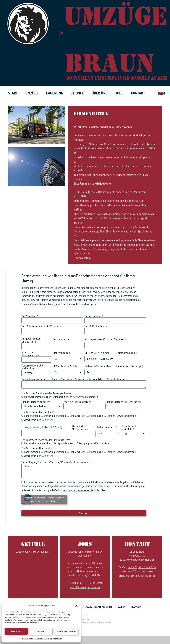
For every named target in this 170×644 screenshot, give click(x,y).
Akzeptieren (16, 631)
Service (77, 93)
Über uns (99, 93)
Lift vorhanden (62, 353)
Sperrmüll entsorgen (87, 397)
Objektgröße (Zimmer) (98, 353)
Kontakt (138, 93)
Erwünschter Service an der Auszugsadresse (46, 393)
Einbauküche (96, 416)
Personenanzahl (62, 339)
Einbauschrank (78, 416)
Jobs (119, 93)
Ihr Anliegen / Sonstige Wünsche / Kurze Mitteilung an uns (55, 463)
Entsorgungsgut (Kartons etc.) (93, 444)
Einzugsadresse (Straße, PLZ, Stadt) (42, 427)
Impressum (57, 639)
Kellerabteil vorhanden (98, 366)
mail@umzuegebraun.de (85, 588)
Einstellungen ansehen (66, 631)
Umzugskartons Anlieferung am (123, 402)
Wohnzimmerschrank (55, 416)
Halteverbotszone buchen (38, 397)
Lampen (111, 416)
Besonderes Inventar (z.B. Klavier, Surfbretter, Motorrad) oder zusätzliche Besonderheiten (73, 379)
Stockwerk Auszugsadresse (30, 354)
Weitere (49, 420)
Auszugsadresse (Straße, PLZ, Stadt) (105, 339)
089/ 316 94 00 (86, 583)
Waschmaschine (127, 416)
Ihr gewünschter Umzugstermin (31, 340)
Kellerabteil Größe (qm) (130, 366)
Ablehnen (41, 631)
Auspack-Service (64, 444)
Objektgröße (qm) (126, 353)
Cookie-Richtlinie (27, 639)
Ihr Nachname (93, 316)
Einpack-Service (64, 397)
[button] (76, 606)
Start (13, 93)
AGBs (122, 607)
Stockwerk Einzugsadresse (81, 428)
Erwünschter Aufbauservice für (39, 449)
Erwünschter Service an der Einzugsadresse (46, 440)
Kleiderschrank (32, 416)
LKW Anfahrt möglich (65, 366)
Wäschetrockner (32, 420)
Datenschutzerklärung (43, 639)
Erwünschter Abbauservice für (38, 413)
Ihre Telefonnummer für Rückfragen (42, 326)
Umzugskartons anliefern (36, 402)
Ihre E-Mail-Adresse (96, 326)
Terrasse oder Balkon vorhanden (33, 367)
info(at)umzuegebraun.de (78, 490)
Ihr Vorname (29, 316)
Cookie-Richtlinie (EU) (98, 607)
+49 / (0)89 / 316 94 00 (142, 568)
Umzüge (32, 93)
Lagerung (54, 93)
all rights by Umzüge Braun (85, 619)
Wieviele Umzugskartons (77, 402)
